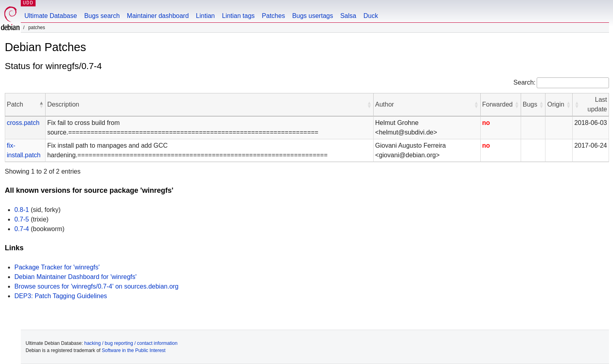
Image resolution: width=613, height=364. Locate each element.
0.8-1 (22, 210)
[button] (41, 105)
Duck (370, 16)
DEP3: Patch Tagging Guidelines (61, 296)
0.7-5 (22, 219)
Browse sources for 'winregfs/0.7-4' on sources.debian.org (97, 286)
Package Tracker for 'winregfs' (57, 267)
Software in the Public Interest (134, 350)
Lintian (205, 16)
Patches (273, 16)
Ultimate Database (51, 16)
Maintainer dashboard (158, 16)
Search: (524, 82)
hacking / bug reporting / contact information (131, 343)
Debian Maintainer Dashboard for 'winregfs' (76, 277)
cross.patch (23, 123)
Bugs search (102, 16)
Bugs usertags (312, 16)
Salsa (348, 16)
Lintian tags (238, 16)
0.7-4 (22, 229)
